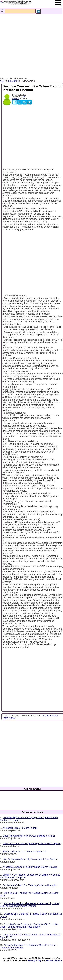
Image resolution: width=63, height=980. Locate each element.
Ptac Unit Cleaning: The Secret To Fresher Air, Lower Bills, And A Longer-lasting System (30, 905)
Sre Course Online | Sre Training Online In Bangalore (30, 885)
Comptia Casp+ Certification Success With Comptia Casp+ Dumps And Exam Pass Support (29, 926)
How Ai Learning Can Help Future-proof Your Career (30, 859)
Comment (16, 99)
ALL (2, 81)
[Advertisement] (31, 42)
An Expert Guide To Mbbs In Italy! (20, 828)
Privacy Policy (35, 960)
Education (13, 81)
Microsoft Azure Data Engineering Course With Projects (32, 844)
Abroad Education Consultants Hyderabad (24, 851)
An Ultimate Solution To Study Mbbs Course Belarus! (30, 867)
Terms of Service (54, 960)
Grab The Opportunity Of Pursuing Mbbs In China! (29, 836)
